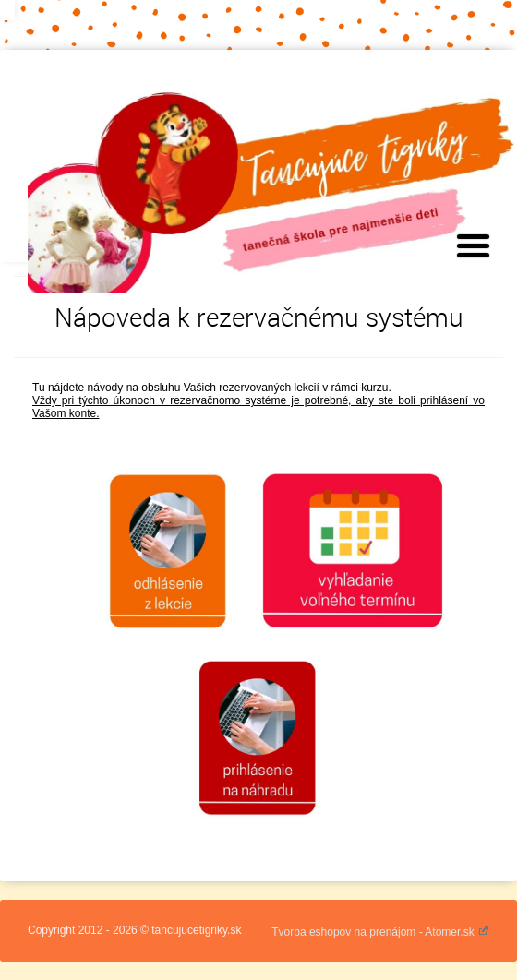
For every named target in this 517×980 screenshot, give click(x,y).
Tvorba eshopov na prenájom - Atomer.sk (380, 932)
